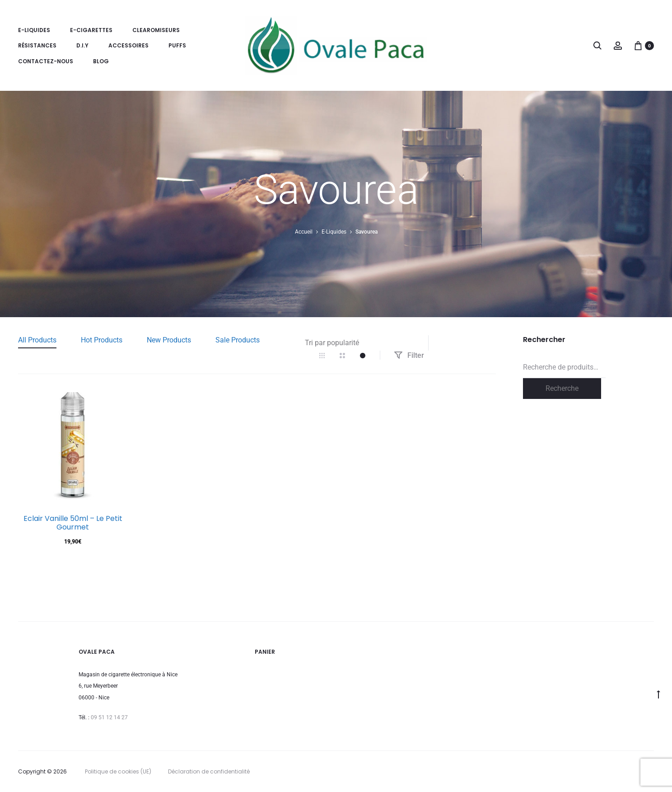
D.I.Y (82, 45)
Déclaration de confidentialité (209, 771)
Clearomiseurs (156, 30)
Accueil (304, 232)
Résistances (37, 45)
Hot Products (102, 340)
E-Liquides (34, 30)
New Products (169, 340)
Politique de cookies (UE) (118, 771)
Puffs (177, 45)
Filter (409, 355)
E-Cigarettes (91, 30)
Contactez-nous (46, 61)
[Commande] (360, 343)
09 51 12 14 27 (109, 717)
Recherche (562, 388)
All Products (37, 340)
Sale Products (238, 340)
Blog (101, 61)
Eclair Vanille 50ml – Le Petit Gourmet (73, 523)
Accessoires (128, 45)
